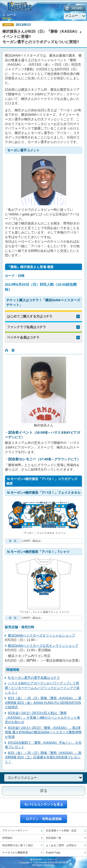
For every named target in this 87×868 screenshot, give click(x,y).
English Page (53, 852)
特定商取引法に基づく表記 (18, 845)
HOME (77, 8)
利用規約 (7, 838)
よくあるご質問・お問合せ (61, 845)
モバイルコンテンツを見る (44, 804)
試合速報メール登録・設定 (61, 830)
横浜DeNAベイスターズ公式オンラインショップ (43, 646)
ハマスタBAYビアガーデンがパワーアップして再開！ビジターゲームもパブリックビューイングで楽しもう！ (42, 688)
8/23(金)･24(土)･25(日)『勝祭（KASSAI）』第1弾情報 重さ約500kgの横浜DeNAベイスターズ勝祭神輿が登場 (43, 732)
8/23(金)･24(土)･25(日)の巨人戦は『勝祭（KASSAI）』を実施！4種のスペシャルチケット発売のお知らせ (42, 717)
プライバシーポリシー (15, 830)
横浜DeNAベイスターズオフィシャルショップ (41, 635)
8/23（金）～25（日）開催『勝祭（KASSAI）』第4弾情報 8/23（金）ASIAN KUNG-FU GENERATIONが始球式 (43, 703)
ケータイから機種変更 (15, 852)
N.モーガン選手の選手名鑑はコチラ (34, 678)
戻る (44, 791)
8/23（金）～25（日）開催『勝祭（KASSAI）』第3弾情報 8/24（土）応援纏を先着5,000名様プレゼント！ (43, 757)
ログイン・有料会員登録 (44, 819)
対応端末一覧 (54, 838)
